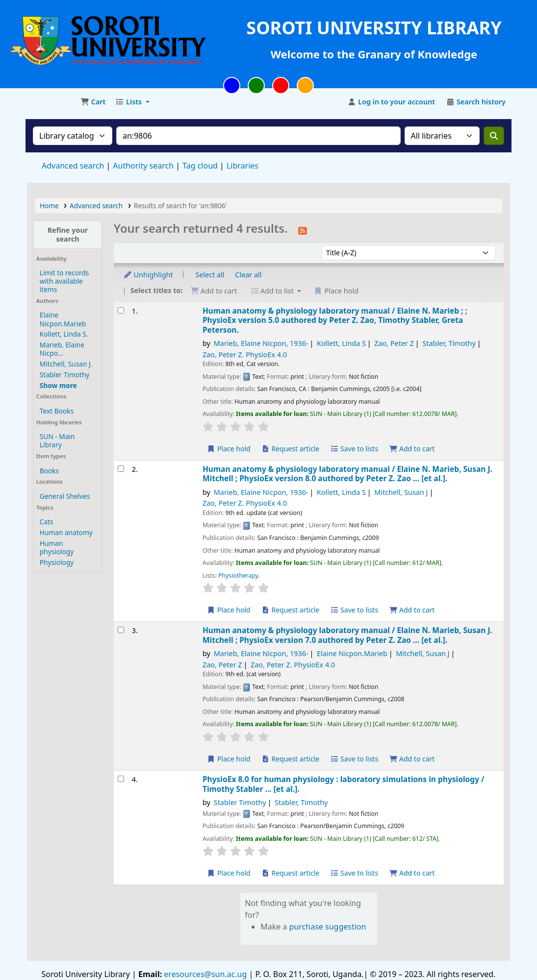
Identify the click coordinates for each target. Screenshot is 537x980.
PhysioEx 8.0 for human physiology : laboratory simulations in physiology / (344, 784)
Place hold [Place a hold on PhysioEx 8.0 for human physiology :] (229, 873)
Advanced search (73, 166)
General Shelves (65, 496)
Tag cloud (200, 166)
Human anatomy (66, 532)
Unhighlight (148, 275)
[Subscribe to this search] (303, 230)
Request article (290, 449)
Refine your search (68, 234)
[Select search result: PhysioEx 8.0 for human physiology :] (121, 779)
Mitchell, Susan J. (66, 364)
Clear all (248, 275)
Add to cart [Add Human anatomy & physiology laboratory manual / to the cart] (412, 449)
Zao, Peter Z (394, 343)
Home (49, 206)
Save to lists (354, 449)
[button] (93, 102)
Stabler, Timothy (449, 343)
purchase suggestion (328, 927)
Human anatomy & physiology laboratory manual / (335, 320)
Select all (210, 275)
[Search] (494, 136)
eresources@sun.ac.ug (204, 974)
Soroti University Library (52, 102)
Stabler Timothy (65, 375)
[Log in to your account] (392, 102)
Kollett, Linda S (341, 343)
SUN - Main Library (57, 441)
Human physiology (57, 547)
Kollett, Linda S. (64, 334)
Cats (47, 522)
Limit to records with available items (64, 281)
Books (49, 471)
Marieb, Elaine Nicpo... (62, 349)
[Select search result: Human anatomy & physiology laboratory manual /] (121, 310)
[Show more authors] (58, 385)
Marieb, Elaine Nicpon (261, 343)
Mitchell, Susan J (401, 492)
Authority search (143, 166)
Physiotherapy (238, 576)
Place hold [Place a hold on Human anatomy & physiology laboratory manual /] (229, 449)
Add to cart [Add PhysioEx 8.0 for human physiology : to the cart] (412, 873)
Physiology (57, 562)
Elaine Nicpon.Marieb (63, 319)
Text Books (57, 411)
